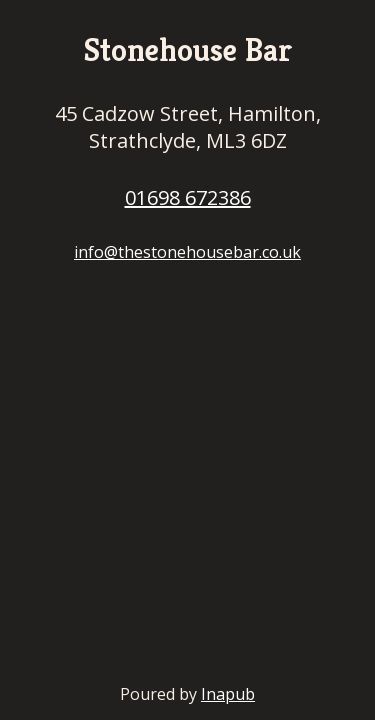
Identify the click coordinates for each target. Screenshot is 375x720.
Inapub (228, 694)
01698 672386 (188, 197)
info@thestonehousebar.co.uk (187, 252)
